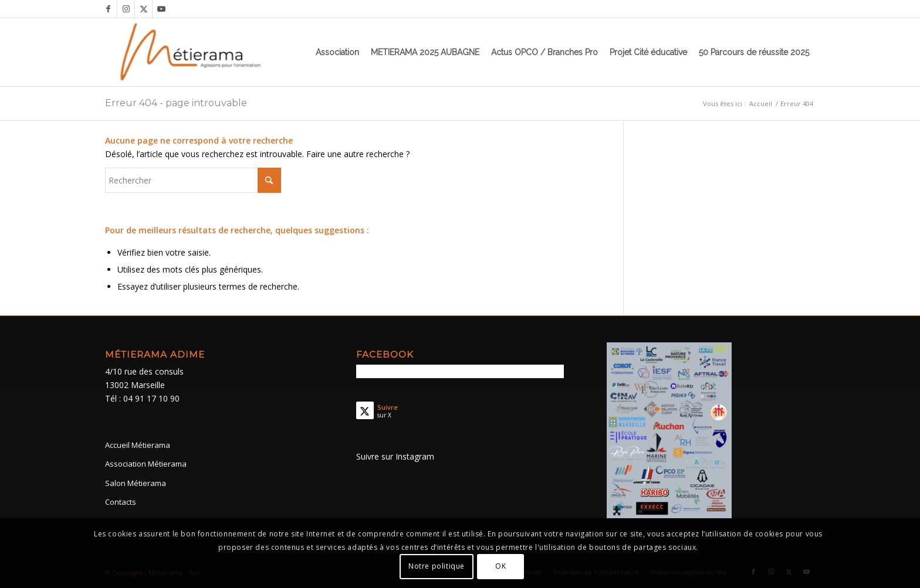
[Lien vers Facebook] (108, 9)
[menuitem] (337, 52)
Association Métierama (146, 464)
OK (500, 566)
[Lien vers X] (143, 9)
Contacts (121, 502)
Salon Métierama (136, 483)
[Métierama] (192, 52)
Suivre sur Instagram (395, 456)
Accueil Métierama (138, 445)
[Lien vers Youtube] (161, 9)
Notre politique (437, 566)
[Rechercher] (193, 180)
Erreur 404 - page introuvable (176, 103)
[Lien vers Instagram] (126, 9)
